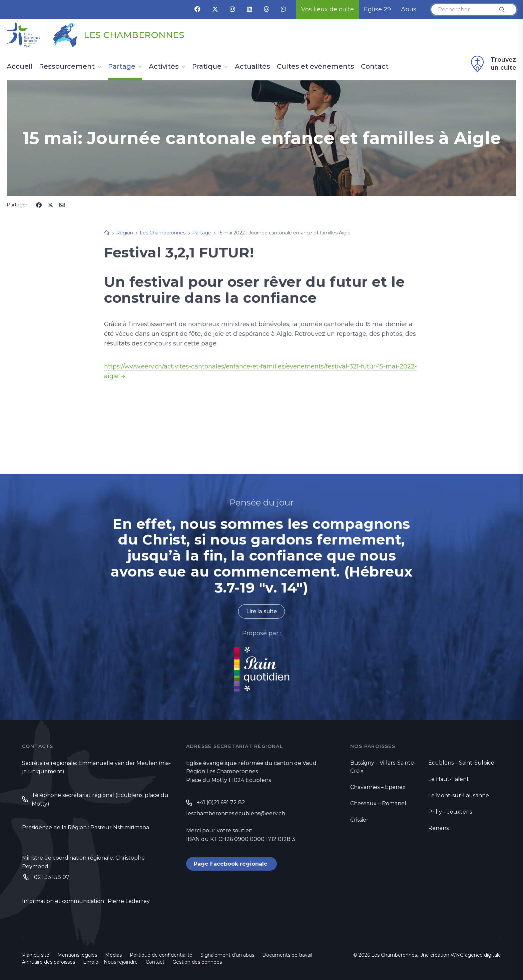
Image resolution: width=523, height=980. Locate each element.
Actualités (252, 67)
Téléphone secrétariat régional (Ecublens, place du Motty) (100, 799)
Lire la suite (261, 611)
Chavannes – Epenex (378, 787)
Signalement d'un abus (227, 955)
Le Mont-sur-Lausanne (459, 795)
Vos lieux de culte (328, 9)
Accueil (20, 67)
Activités (164, 67)
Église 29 (377, 9)
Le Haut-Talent (449, 779)
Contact (375, 67)
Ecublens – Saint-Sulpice (461, 763)
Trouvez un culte (493, 64)
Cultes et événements (316, 67)
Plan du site (36, 955)
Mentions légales (77, 955)
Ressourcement (67, 67)
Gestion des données (197, 962)
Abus (409, 9)
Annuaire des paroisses (49, 962)
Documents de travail (287, 955)
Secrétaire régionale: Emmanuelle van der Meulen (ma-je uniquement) (96, 767)
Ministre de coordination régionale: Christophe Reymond (83, 862)
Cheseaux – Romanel (378, 803)
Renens (438, 828)
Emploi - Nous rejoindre (110, 962)
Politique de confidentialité (161, 955)
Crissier (359, 820)
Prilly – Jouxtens (450, 812)
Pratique (207, 67)
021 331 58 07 (52, 877)
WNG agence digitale (476, 955)
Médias (113, 955)
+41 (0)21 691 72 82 (221, 802)
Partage (122, 67)
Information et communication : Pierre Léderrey (86, 901)
